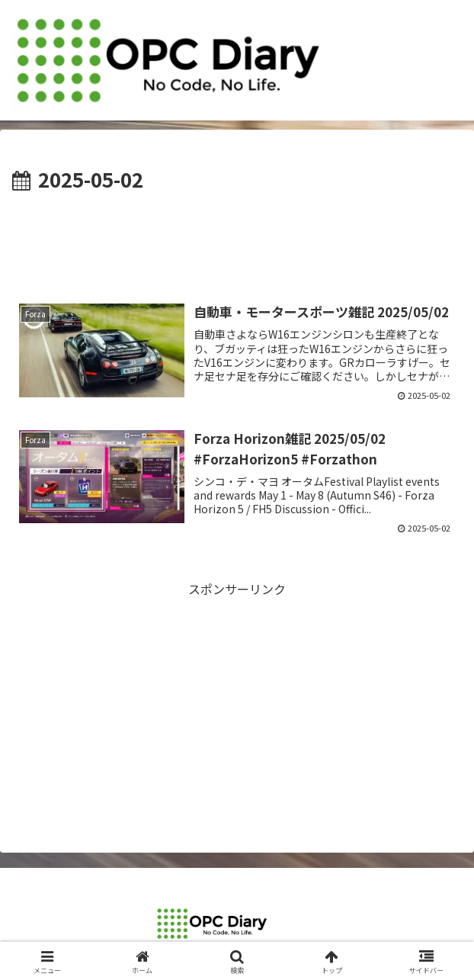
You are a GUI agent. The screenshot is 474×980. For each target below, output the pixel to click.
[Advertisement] (237, 242)
